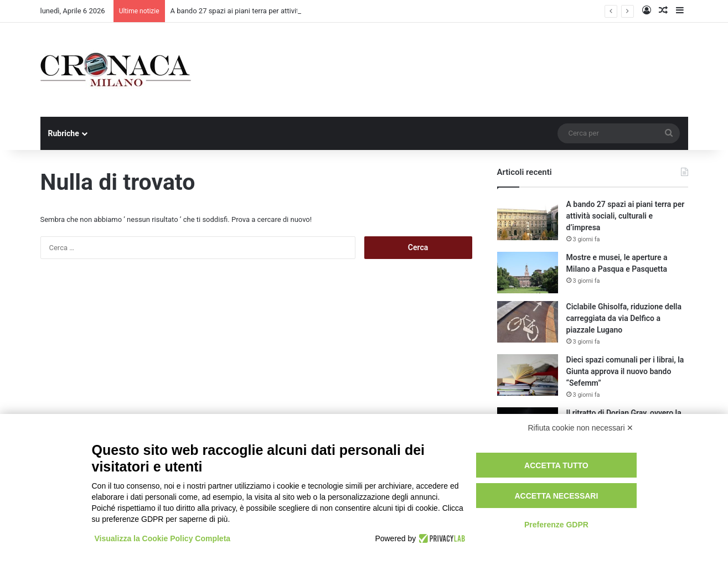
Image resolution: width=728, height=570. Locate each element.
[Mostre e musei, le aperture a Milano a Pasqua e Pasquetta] (528, 273)
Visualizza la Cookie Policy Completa (163, 538)
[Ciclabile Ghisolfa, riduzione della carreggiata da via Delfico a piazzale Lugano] (528, 322)
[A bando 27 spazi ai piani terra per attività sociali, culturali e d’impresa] (528, 219)
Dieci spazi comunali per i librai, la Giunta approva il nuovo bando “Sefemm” (625, 371)
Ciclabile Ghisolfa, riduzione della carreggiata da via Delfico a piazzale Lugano (624, 318)
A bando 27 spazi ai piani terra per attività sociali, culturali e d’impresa (626, 216)
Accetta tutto (556, 465)
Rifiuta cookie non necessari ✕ (581, 428)
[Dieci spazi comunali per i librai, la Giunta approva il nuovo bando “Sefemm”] (528, 375)
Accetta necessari (556, 496)
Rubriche (64, 133)
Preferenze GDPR (556, 525)
